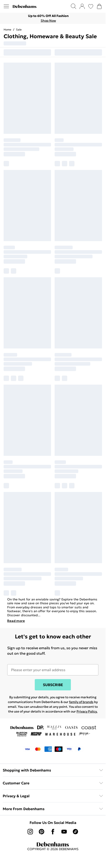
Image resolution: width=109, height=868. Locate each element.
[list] (53, 18)
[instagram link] (30, 832)
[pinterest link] (42, 832)
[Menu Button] (6, 6)
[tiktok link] (75, 832)
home (7, 29)
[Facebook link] (53, 832)
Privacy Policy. (87, 711)
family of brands (81, 702)
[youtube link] (64, 832)
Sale (19, 29)
